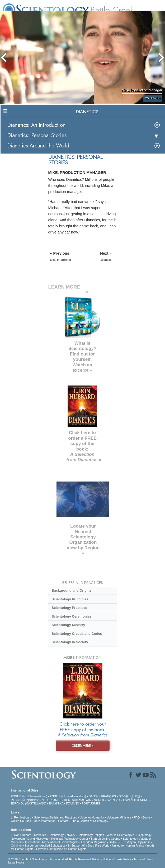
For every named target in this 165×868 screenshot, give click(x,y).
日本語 (136, 796)
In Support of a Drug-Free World (89, 845)
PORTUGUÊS (91, 803)
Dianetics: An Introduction (36, 125)
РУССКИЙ (18, 800)
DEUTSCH (71, 800)
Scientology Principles (70, 599)
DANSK (94, 796)
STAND (114, 842)
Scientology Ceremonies (71, 616)
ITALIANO (72, 803)
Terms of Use (142, 859)
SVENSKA (114, 800)
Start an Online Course (106, 839)
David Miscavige (38, 839)
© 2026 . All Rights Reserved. (50, 859)
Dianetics (40, 835)
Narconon (31, 845)
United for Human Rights (128, 845)
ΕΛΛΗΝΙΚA (56, 803)
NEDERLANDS (51, 800)
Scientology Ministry (68, 625)
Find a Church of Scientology (89, 821)
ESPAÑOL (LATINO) (136, 800)
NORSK (99, 800)
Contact (63, 821)
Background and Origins (71, 590)
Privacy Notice (101, 859)
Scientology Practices (69, 608)
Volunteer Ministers (119, 817)
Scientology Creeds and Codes (77, 634)
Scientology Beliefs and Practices (56, 817)
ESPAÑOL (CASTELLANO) (29, 803)
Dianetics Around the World (38, 146)
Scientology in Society (70, 642)
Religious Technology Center (70, 839)
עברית (123, 796)
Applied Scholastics (53, 845)
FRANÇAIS (109, 796)
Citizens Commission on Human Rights (61, 849)
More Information (44, 821)
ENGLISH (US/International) (29, 796)
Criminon (17, 845)
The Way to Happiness (136, 842)
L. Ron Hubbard (21, 817)
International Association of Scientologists (52, 842)
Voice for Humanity (92, 817)
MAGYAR (85, 800)
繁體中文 (33, 800)
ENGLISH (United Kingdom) (68, 796)
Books (146, 817)
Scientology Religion (91, 835)
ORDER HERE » (83, 746)
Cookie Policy (122, 859)
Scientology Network (62, 835)
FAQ (137, 817)
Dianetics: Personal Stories (37, 135)
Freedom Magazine (94, 842)
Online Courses (21, 821)
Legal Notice (16, 862)
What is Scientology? (120, 835)
